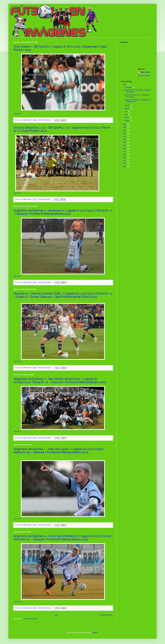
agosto (127, 108)
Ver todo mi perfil (144, 76)
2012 (125, 161)
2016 (125, 148)
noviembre (129, 87)
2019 (125, 139)
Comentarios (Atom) (30, 619)
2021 (125, 133)
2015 (125, 152)
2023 (125, 127)
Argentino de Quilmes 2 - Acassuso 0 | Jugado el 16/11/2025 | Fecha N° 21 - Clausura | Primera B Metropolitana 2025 (63, 212)
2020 (125, 136)
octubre (128, 105)
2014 (125, 154)
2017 (125, 145)
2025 (125, 85)
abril (126, 115)
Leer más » (17, 114)
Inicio (56, 615)
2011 (125, 164)
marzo (127, 117)
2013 (125, 157)
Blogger (95, 633)
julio (126, 112)
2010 (125, 167)
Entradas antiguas (106, 615)
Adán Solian (145, 72)
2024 (125, 124)
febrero (127, 121)
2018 (125, 142)
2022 (125, 130)
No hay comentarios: (45, 120)
